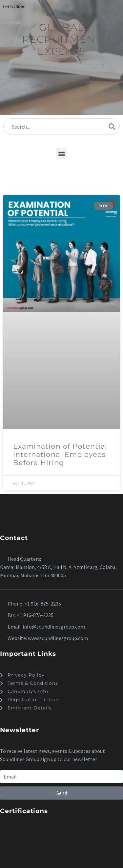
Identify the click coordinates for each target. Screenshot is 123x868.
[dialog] (61, 434)
